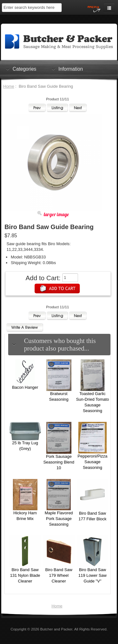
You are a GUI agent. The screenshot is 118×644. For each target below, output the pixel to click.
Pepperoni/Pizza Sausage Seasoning (93, 462)
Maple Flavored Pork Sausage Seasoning (59, 519)
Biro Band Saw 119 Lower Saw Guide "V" (93, 575)
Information (70, 69)
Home (9, 86)
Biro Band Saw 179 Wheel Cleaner (59, 575)
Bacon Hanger (25, 387)
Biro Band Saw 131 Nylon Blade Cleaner (25, 575)
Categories (24, 69)
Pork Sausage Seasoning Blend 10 (59, 462)
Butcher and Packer (56, 629)
